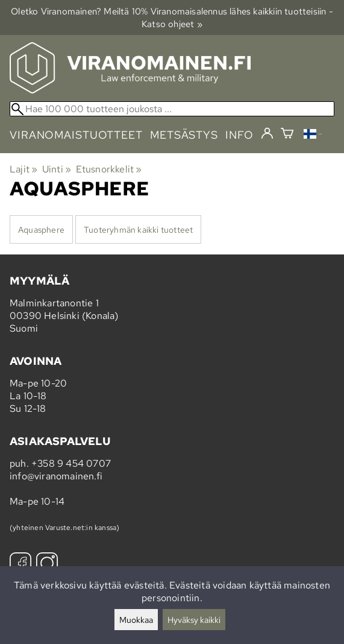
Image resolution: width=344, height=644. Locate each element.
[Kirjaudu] (267, 134)
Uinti (57, 169)
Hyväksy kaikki (194, 620)
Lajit (23, 169)
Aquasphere (41, 229)
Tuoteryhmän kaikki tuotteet (138, 229)
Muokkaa (136, 620)
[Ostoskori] (287, 135)
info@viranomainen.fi (56, 476)
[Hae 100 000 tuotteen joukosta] (172, 109)
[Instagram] (47, 565)
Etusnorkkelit (109, 169)
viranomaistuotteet (76, 135)
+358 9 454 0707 (71, 463)
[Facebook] (20, 565)
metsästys (184, 135)
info (239, 135)
